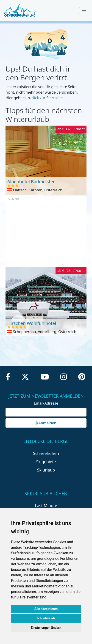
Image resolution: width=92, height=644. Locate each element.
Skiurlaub (46, 470)
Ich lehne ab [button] (46, 618)
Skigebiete (46, 462)
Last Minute (46, 506)
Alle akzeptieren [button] (46, 609)
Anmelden (46, 423)
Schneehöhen (46, 453)
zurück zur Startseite (45, 98)
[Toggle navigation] (84, 11)
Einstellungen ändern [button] (46, 628)
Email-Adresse (46, 403)
